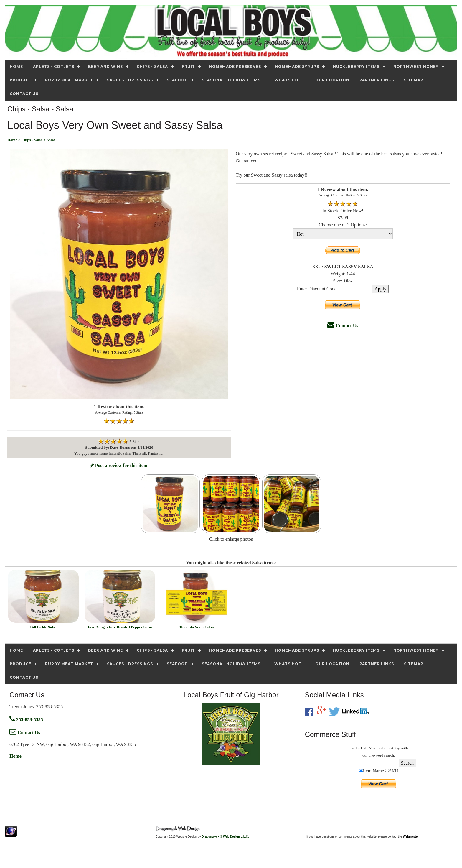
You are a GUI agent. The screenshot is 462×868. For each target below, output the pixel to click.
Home (15, 756)
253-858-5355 (26, 720)
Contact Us (343, 326)
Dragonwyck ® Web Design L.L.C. (225, 837)
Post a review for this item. (119, 465)
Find (380, 748)
